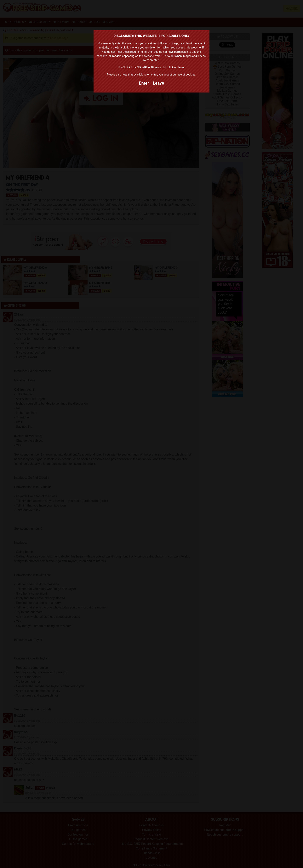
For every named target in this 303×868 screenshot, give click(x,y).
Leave (158, 83)
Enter (144, 83)
